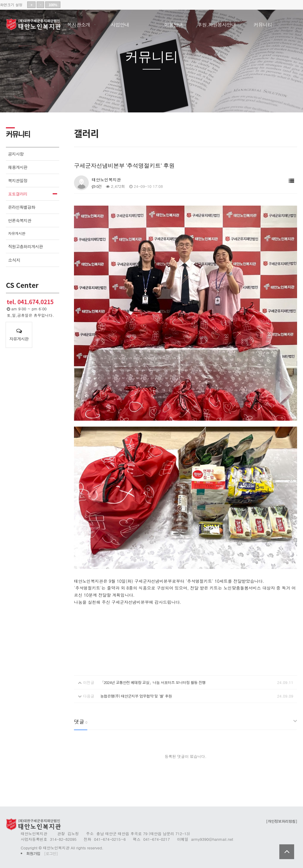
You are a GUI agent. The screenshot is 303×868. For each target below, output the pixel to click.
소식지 (14, 260)
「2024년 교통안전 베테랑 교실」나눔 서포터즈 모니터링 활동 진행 (153, 682)
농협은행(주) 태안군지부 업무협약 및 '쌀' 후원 (136, 696)
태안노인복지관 (36, 25)
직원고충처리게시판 (25, 246)
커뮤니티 (263, 24)
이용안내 (174, 24)
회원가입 (33, 853)
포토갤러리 (18, 194)
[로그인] (51, 853)
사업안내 (120, 24)
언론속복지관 (20, 220)
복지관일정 (18, 180)
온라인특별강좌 (22, 207)
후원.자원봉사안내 (217, 24)
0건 (97, 186)
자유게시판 (17, 233)
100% (53, 5)
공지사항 (16, 154)
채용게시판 (18, 167)
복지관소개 (79, 24)
